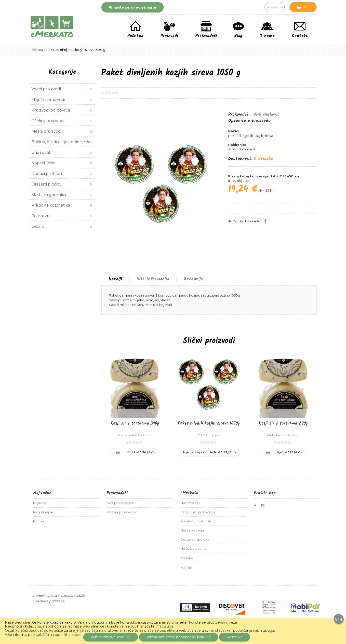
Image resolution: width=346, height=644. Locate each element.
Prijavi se (40, 503)
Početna (37, 50)
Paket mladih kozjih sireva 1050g (209, 423)
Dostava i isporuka (195, 539)
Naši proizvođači (120, 503)
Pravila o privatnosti (196, 521)
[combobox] (245, 7)
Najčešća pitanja (193, 548)
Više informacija (153, 279)
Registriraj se (43, 512)
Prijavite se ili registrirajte (133, 7)
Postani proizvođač (122, 512)
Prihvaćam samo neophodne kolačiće (179, 637)
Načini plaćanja (192, 530)
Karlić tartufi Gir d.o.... (135, 435)
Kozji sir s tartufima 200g (283, 423)
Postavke (235, 637)
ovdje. (76, 635)
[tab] (115, 279)
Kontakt (40, 521)
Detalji (115, 279)
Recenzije (194, 279)
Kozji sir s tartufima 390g (135, 423)
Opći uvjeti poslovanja (198, 512)
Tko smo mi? (190, 503)
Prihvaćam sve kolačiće (111, 637)
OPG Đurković (266, 115)
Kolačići (186, 568)
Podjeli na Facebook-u (245, 222)
